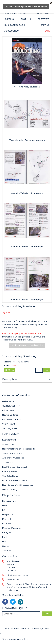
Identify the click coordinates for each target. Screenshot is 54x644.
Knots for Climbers (11, 440)
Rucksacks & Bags (15, 25)
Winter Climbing (10, 490)
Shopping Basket (10, 428)
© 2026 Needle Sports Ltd (17, 629)
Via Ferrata (8, 462)
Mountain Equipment (12, 528)
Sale (47, 31)
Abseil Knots (8, 444)
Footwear (44, 19)
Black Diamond (9, 501)
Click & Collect (9, 410)
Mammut (7, 519)
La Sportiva (8, 515)
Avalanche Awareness (13, 458)
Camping (45, 25)
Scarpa (6, 546)
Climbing (9, 19)
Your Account (9, 424)
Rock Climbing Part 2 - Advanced (18, 485)
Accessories (12, 31)
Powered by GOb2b (40, 629)
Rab (4, 542)
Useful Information (15, 13)
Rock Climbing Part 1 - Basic (15, 480)
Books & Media (42, 13)
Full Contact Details (11, 419)
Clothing (26, 19)
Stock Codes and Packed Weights (27, 345)
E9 (3, 510)
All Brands (7, 551)
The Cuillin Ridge (10, 476)
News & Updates (10, 415)
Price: (6, 365)
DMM (5, 506)
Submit (47, 614)
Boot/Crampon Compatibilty (15, 467)
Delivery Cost (8, 401)
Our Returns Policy (11, 406)
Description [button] (10, 379)
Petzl (5, 537)
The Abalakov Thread (12, 453)
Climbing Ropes (10, 471)
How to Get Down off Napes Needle (19, 449)
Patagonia (7, 532)
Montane (6, 523)
